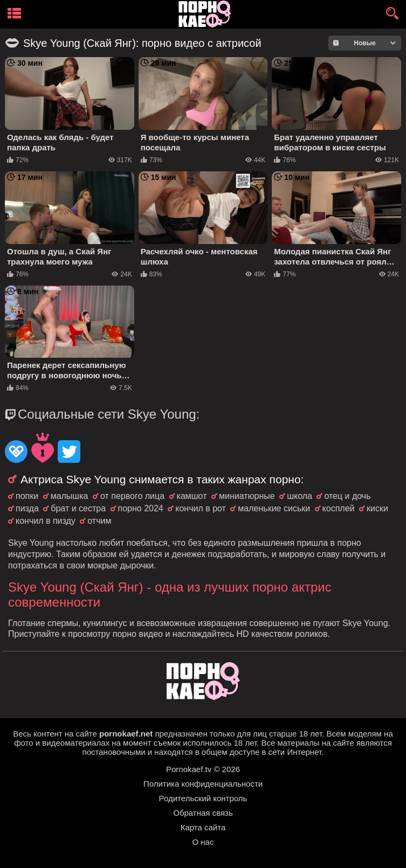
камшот (192, 496)
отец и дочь (347, 496)
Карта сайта (203, 827)
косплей (339, 508)
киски (377, 508)
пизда (27, 508)
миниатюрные (247, 496)
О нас (203, 842)
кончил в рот (201, 508)
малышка (70, 496)
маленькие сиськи (274, 508)
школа (300, 496)
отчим (99, 521)
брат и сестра (78, 508)
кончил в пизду (46, 521)
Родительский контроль (203, 798)
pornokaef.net (126, 734)
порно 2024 (141, 508)
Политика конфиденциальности (203, 784)
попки (27, 496)
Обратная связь (203, 813)
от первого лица (132, 496)
